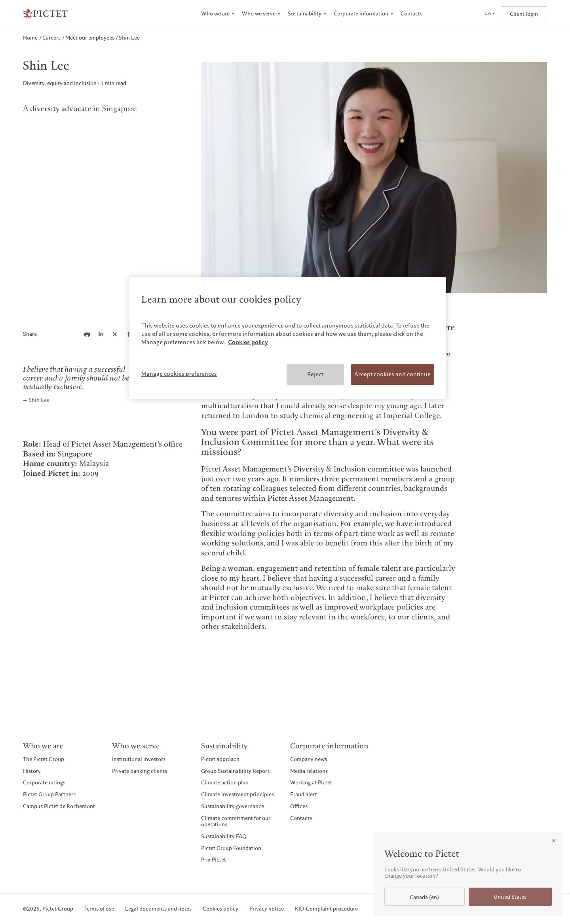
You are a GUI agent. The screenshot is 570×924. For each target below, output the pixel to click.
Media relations (309, 771)
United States (510, 897)
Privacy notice (267, 909)
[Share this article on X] (115, 334)
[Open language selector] (489, 14)
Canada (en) (424, 897)
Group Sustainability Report (235, 771)
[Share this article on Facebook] (129, 334)
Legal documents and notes (158, 909)
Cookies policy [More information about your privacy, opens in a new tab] (248, 342)
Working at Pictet (311, 783)
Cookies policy (220, 909)
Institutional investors (139, 759)
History (32, 771)
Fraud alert (304, 794)
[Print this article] (87, 334)
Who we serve (259, 14)
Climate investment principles (237, 794)
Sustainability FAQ (224, 836)
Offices (299, 806)
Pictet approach (220, 759)
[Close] (554, 841)
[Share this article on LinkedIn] (101, 334)
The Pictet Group (44, 759)
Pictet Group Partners (49, 794)
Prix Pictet (214, 860)
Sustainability (305, 14)
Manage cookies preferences (179, 374)
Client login (524, 14)
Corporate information (361, 14)
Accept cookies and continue (392, 374)
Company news (309, 759)
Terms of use (99, 909)
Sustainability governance (233, 806)
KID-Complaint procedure (326, 909)
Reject (315, 374)
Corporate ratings (44, 783)
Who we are (215, 14)
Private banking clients (140, 771)
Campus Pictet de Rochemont (59, 806)
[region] (288, 338)
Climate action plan (225, 783)
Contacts (411, 14)
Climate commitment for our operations (236, 821)
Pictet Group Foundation (231, 848)
